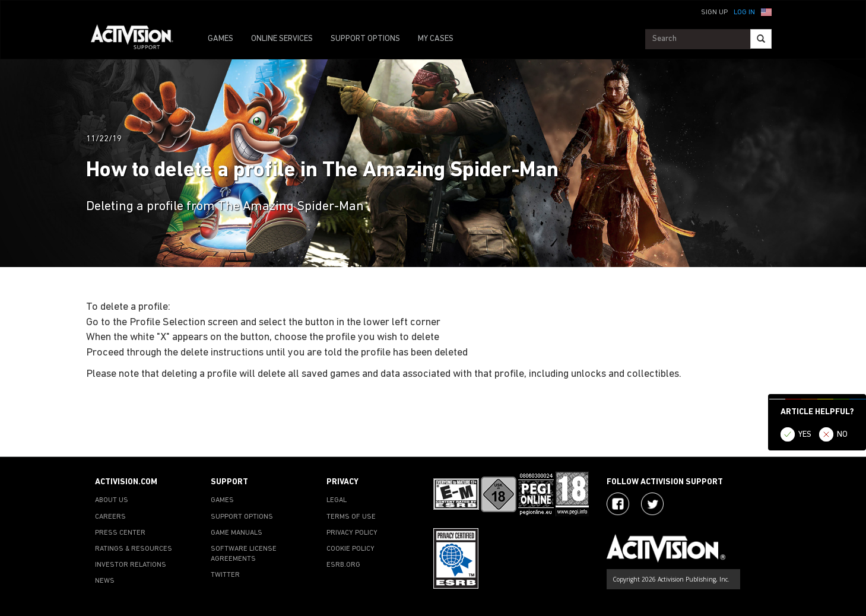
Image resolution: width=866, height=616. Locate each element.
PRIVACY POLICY (352, 533)
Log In (744, 12)
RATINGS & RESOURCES (134, 549)
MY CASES (436, 39)
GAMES (221, 39)
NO (842, 435)
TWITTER (225, 575)
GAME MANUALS (237, 533)
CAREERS (110, 517)
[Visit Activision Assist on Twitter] (652, 504)
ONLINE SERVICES (282, 39)
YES (805, 435)
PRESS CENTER (120, 533)
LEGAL (337, 500)
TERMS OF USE (351, 517)
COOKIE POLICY (350, 549)
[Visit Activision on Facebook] (618, 504)
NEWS (105, 581)
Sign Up (714, 12)
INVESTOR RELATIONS (131, 565)
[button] (766, 11)
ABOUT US (112, 500)
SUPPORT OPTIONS (365, 39)
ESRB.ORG (343, 565)
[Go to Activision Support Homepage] (138, 39)
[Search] (761, 39)
